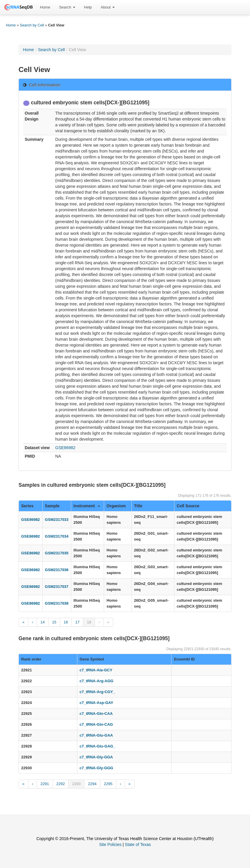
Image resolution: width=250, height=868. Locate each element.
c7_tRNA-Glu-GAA (96, 735)
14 (43, 622)
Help (88, 7)
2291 (45, 784)
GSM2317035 (57, 553)
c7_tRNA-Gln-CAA (96, 714)
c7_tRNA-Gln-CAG (96, 724)
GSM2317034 (57, 536)
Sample (52, 506)
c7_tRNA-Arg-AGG (97, 681)
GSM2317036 (57, 570)
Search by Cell (32, 25)
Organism (116, 506)
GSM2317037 (57, 587)
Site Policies (110, 844)
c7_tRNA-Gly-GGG (96, 768)
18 (89, 622)
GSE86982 (65, 448)
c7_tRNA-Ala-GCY (96, 670)
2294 (92, 784)
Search (67, 7)
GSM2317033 (57, 520)
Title (138, 506)
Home (45, 7)
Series (27, 506)
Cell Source (188, 506)
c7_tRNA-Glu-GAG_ (97, 746)
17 (77, 622)
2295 (108, 784)
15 (54, 622)
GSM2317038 (57, 603)
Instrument (87, 506)
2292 (61, 784)
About (108, 7)
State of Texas (138, 844)
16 (66, 622)
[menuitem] (45, 7)
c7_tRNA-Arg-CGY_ (97, 692)
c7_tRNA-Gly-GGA (96, 757)
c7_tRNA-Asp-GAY (96, 703)
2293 (76, 784)
